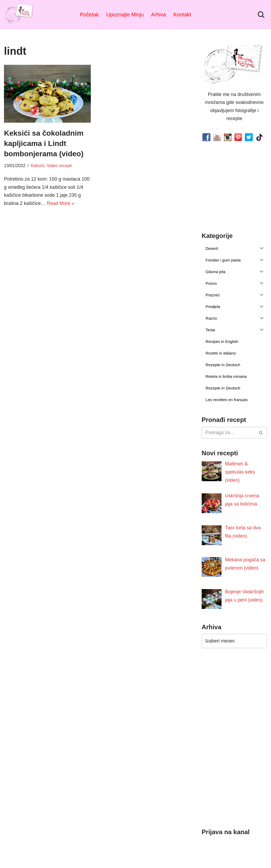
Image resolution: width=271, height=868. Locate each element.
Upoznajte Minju (125, 15)
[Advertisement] (47, 248)
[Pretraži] (261, 15)
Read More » (61, 203)
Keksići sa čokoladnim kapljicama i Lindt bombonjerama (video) (44, 143)
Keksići (38, 166)
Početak (89, 15)
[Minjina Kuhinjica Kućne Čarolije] (20, 15)
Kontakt (182, 15)
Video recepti (59, 166)
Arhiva (159, 15)
